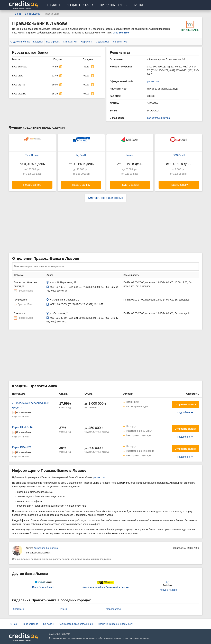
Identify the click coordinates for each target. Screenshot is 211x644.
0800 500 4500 (121, 33)
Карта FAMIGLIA (22, 427)
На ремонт (86, 42)
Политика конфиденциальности (116, 624)
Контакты (48, 624)
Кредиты (54, 5)
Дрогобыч (18, 609)
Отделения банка (20, 42)
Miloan (130, 155)
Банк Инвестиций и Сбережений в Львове (106, 587)
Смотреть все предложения (105, 198)
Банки (138, 5)
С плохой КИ (70, 42)
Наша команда (30, 624)
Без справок (53, 42)
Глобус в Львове (168, 590)
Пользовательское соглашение (76, 624)
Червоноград (114, 609)
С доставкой (103, 42)
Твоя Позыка (32, 155)
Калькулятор (120, 42)
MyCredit (81, 155)
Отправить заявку (185, 404)
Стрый (63, 609)
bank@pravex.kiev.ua (159, 118)
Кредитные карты (114, 5)
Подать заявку (32, 185)
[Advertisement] (106, 227)
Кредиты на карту (80, 5)
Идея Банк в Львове (43, 587)
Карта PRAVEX (22, 447)
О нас (14, 624)
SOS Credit (179, 155)
